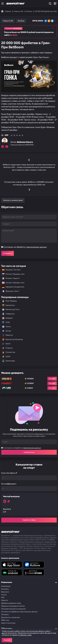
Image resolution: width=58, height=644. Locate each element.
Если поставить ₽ (9, 473)
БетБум (21, 21)
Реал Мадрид (9, 301)
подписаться (29, 452)
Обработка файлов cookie (11, 603)
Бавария (7, 318)
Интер (6, 331)
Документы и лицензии (10, 617)
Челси (6, 327)
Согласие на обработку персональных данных (19, 612)
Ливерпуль (8, 314)
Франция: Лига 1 (9, 291)
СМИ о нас (5, 620)
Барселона (8, 305)
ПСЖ (6, 322)
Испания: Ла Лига (11, 270)
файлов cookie (26, 635)
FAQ (3, 598)
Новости (5, 600)
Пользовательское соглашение (13, 609)
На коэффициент (9, 484)
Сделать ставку (29, 520)
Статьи (4, 595)
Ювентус (8, 335)
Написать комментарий (13, 200)
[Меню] (3, 4)
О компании (6, 586)
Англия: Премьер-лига (12, 283)
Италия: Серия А (10, 278)
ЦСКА (6, 357)
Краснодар (8, 361)
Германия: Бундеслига (12, 287)
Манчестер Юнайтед (12, 339)
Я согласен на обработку (25, 247)
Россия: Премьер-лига (12, 274)
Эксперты (5, 615)
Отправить (8, 253)
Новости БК (8, 21)
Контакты (5, 589)
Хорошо (7, 640)
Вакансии (5, 592)
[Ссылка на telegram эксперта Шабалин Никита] (3, 147)
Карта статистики (8, 623)
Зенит (6, 344)
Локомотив (9, 352)
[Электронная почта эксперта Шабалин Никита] (7, 147)
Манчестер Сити (11, 310)
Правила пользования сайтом (13, 606)
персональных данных (37, 247)
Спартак (7, 348)
